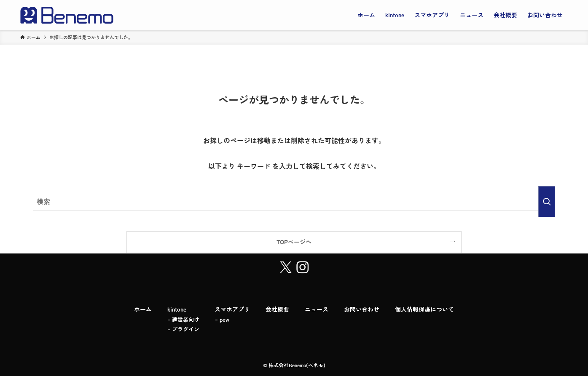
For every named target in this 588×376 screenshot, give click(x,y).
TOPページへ (294, 242)
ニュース (317, 309)
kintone (177, 309)
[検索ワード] (294, 202)
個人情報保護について (424, 309)
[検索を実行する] (547, 202)
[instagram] (303, 267)
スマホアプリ (232, 309)
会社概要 (277, 309)
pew (224, 320)
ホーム (143, 309)
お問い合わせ (362, 309)
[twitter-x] (286, 267)
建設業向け (186, 320)
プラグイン (186, 329)
